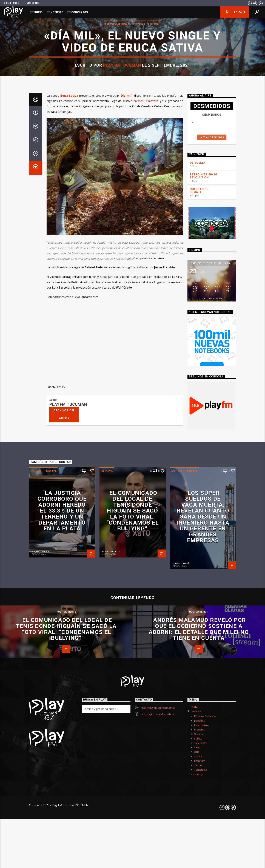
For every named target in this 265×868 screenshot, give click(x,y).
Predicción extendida (212, 607)
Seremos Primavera (145, 409)
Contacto (11, 3)
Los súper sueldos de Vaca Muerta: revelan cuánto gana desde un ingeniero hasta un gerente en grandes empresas (203, 825)
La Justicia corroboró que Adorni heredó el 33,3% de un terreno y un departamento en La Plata (62, 819)
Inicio (39, 12)
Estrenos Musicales (118, 166)
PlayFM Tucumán (122, 207)
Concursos (80, 12)
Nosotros (32, 3)
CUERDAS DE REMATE (199, 499)
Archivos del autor (64, 723)
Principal (154, 166)
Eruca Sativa (69, 404)
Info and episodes (212, 446)
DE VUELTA (198, 471)
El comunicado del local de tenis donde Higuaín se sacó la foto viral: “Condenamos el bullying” (132, 819)
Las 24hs (235, 12)
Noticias (57, 12)
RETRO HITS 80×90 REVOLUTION (203, 484)
